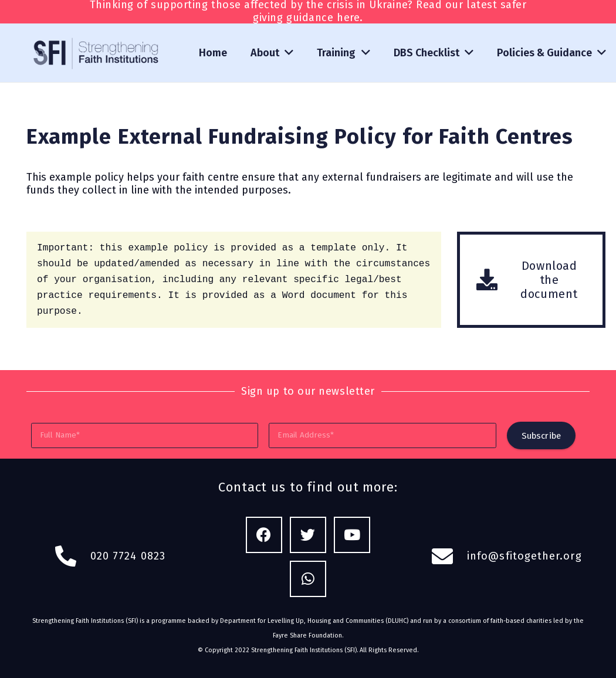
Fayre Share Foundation (307, 635)
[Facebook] (264, 535)
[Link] (97, 53)
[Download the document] (494, 280)
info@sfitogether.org (524, 556)
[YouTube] (352, 535)
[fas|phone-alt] (72, 557)
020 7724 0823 (128, 556)
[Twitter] (308, 535)
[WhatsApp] (308, 579)
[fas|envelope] (449, 557)
